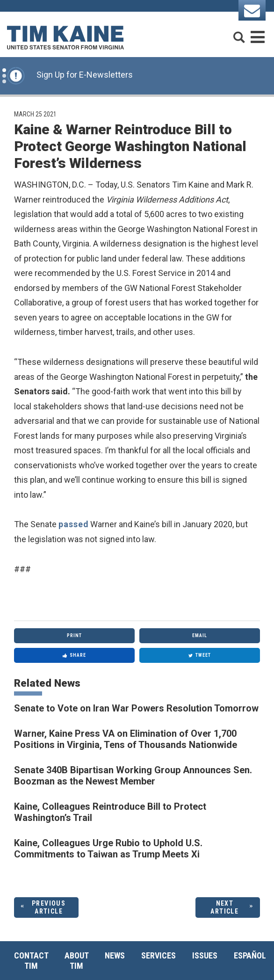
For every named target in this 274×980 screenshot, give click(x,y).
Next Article (224, 907)
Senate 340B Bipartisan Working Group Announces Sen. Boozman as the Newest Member (133, 776)
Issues (205, 955)
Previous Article (49, 907)
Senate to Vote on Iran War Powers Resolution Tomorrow (136, 708)
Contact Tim (31, 961)
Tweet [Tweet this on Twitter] (200, 655)
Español (250, 955)
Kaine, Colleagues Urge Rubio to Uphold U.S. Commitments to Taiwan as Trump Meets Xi (108, 849)
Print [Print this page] (74, 635)
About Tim (77, 961)
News (115, 955)
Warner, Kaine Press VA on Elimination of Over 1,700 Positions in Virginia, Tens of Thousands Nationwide (126, 739)
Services (159, 955)
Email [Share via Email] (200, 635)
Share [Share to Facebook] (74, 655)
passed (73, 524)
